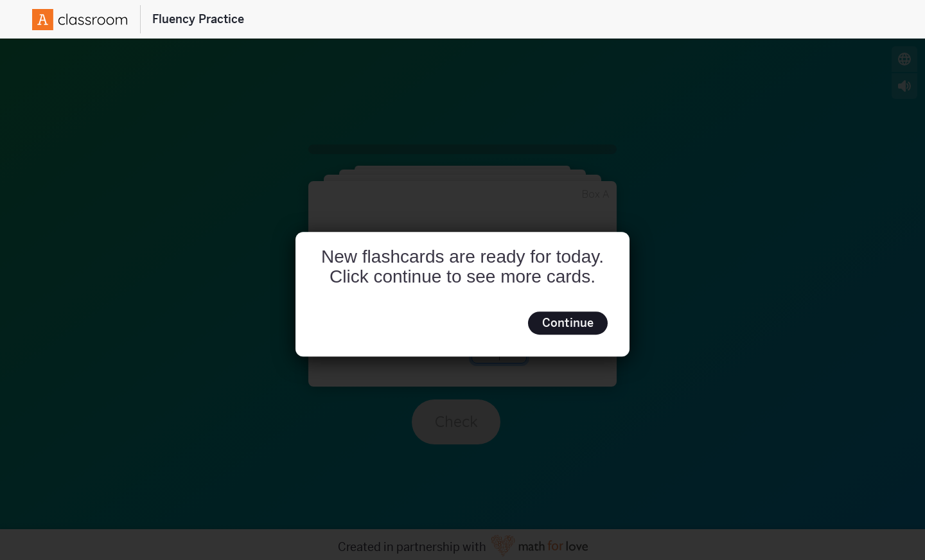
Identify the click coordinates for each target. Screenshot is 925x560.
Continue (568, 323)
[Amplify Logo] (80, 20)
